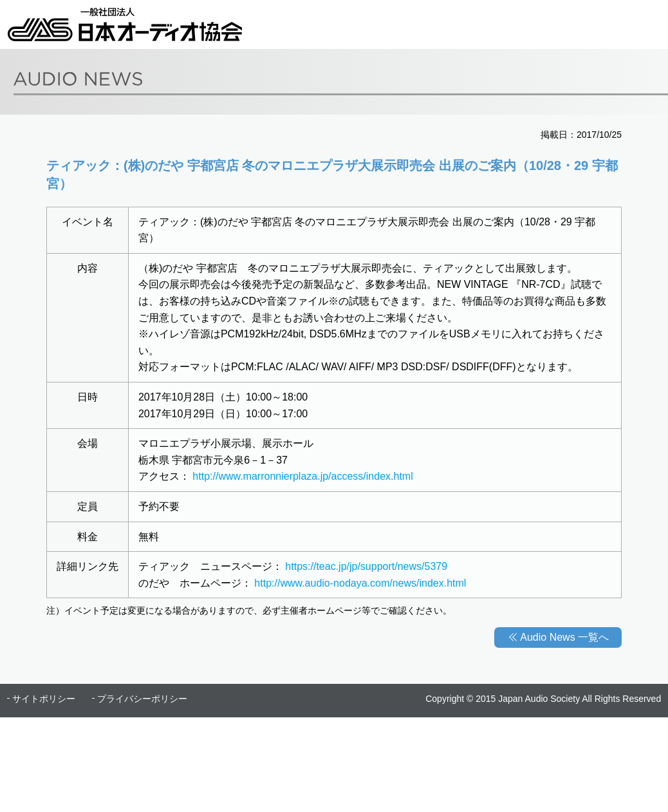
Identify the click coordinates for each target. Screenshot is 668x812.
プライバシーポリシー (142, 699)
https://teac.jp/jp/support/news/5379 (366, 566)
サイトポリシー (44, 699)
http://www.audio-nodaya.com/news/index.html (360, 583)
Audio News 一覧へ (564, 637)
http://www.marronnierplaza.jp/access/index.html (302, 476)
